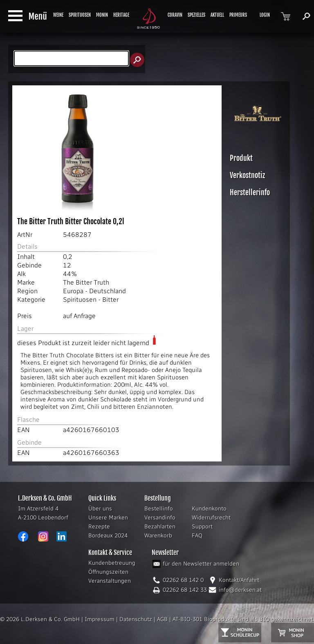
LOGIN (265, 15)
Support (202, 527)
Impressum (100, 619)
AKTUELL (217, 15)
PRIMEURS (238, 15)
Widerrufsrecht (211, 518)
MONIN (102, 15)
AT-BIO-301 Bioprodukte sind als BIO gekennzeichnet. (243, 619)
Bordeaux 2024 (108, 536)
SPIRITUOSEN (80, 15)
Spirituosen (80, 300)
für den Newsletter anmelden (201, 564)
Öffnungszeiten (108, 572)
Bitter (110, 300)
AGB (162, 619)
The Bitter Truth (86, 282)
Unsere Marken (108, 518)
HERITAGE (121, 15)
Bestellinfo (159, 509)
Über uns (100, 509)
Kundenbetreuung (112, 563)
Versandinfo (160, 518)
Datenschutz (136, 619)
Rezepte (99, 527)
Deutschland (108, 291)
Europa (73, 291)
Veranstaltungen (110, 581)
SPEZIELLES (196, 15)
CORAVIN (175, 15)
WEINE (58, 15)
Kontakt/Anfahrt (239, 580)
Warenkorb (158, 536)
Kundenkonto (209, 509)
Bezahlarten (160, 527)
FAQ (197, 536)
